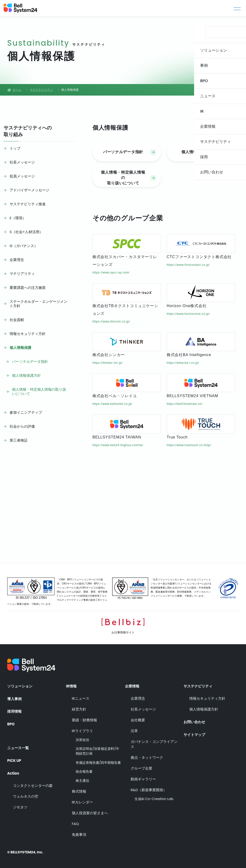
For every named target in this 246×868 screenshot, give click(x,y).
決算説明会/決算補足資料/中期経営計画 (97, 750)
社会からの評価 (22, 426)
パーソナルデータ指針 (30, 361)
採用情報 (15, 710)
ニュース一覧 (19, 743)
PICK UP (15, 756)
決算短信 (82, 739)
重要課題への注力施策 (28, 288)
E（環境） (18, 218)
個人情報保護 (20, 348)
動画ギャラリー (143, 778)
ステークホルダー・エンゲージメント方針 (38, 304)
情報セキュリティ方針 (28, 334)
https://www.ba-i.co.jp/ (183, 363)
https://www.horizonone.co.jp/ (188, 314)
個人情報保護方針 (26, 375)
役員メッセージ (22, 176)
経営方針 (79, 708)
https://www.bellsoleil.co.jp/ (112, 404)
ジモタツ (20, 804)
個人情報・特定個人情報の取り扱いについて (39, 392)
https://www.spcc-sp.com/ (111, 273)
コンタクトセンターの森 (33, 782)
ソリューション (21, 684)
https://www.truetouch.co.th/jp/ (189, 445)
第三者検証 (19, 440)
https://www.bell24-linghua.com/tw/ (118, 445)
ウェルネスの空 (26, 793)
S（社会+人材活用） (26, 232)
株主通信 (82, 780)
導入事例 (15, 697)
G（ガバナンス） (24, 246)
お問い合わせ (195, 719)
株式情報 (79, 790)
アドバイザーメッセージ (29, 190)
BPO (11, 723)
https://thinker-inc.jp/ (108, 363)
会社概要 (138, 719)
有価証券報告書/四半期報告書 (98, 762)
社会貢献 (17, 320)
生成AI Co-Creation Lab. (154, 798)
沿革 (134, 730)
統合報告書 (84, 770)
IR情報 (72, 684)
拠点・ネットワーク (147, 756)
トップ (15, 148)
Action (14, 769)
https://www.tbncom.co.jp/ (111, 322)
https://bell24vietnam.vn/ (185, 404)
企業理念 (17, 260)
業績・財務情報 (84, 719)
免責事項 (79, 834)
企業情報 (133, 684)
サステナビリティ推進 (28, 204)
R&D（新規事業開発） (149, 789)
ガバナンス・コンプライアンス (154, 743)
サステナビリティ (199, 684)
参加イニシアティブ (26, 412)
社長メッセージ (22, 162)
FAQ (75, 823)
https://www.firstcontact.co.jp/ (188, 265)
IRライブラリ (82, 730)
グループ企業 (141, 767)
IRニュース (81, 697)
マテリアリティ (22, 274)
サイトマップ (195, 732)
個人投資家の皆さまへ (90, 812)
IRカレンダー (82, 801)
